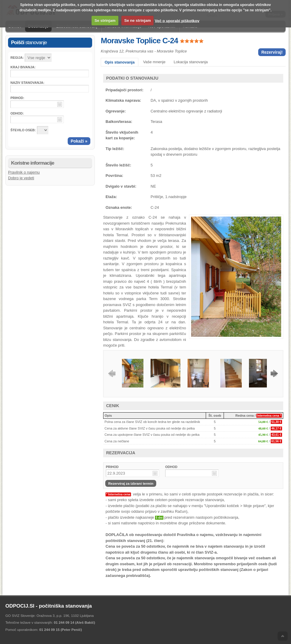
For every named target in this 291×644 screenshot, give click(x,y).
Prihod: (17, 98)
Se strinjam (105, 20)
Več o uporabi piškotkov (177, 20)
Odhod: (17, 113)
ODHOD (171, 467)
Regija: (17, 58)
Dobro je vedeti (21, 178)
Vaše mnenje (154, 62)
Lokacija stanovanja (191, 62)
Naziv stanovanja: (27, 83)
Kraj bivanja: (23, 67)
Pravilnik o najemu (24, 172)
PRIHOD (112, 467)
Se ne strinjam (138, 20)
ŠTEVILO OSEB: (23, 130)
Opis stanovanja (120, 62)
